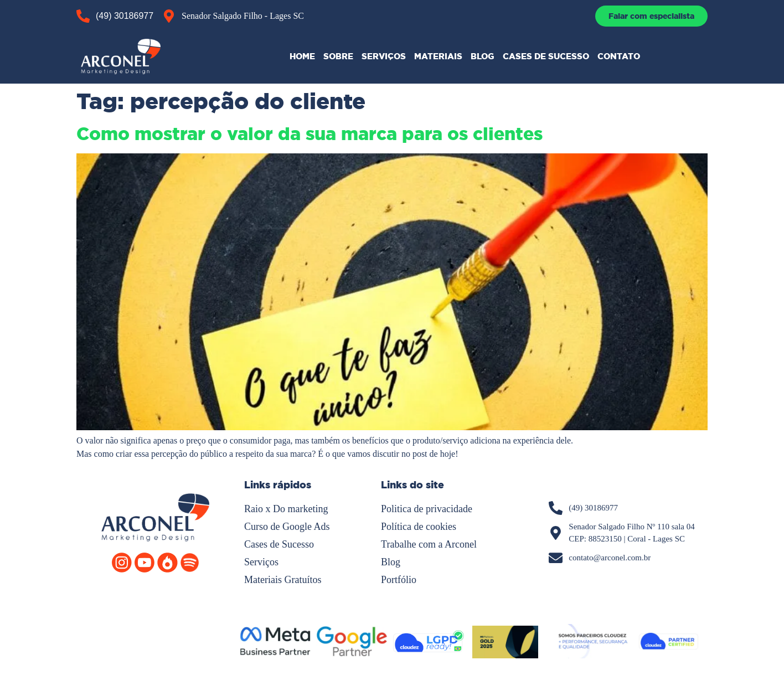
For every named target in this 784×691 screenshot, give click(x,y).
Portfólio (399, 580)
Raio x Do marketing (286, 509)
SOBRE (338, 56)
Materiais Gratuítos (283, 580)
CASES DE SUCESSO (546, 56)
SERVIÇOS (384, 56)
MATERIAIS (438, 56)
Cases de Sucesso (279, 544)
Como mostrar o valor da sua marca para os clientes (310, 134)
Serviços (261, 562)
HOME (302, 56)
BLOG (483, 56)
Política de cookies (419, 527)
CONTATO (619, 56)
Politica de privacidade (427, 509)
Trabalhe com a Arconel (429, 544)
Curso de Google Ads (287, 527)
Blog (391, 562)
